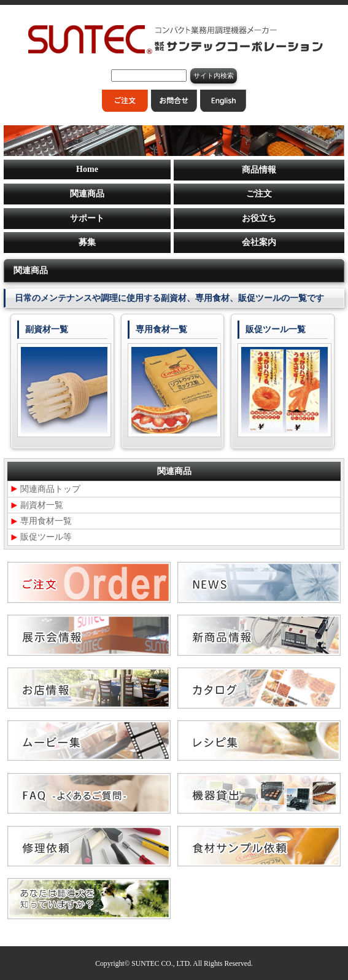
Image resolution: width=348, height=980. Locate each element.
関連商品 (87, 194)
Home (87, 169)
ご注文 (259, 194)
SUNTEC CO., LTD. (161, 964)
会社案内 (259, 242)
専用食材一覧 (46, 521)
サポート (87, 218)
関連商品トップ (50, 489)
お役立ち (259, 218)
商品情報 (259, 170)
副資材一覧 (42, 505)
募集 (87, 242)
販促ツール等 (46, 537)
